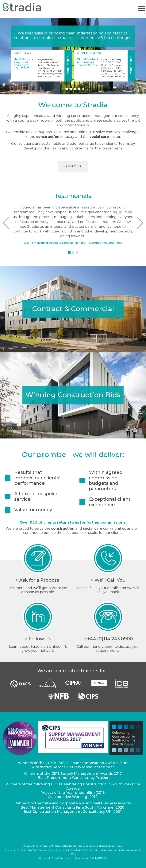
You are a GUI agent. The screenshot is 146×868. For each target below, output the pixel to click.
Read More (68, 66)
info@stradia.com (108, 850)
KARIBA (102, 858)
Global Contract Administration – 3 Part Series (88, 62)
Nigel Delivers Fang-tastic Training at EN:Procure (23, 64)
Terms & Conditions (61, 858)
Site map (43, 858)
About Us (73, 166)
